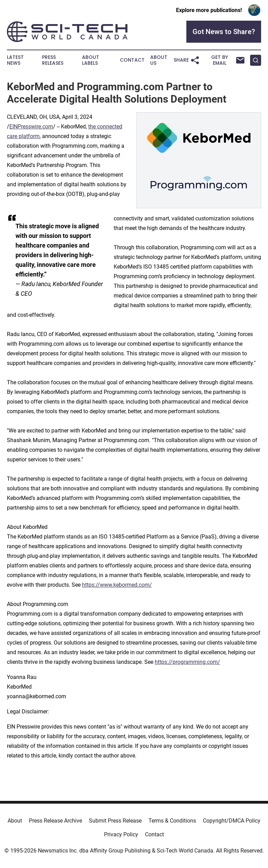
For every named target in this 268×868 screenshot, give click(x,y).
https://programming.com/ (187, 662)
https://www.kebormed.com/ (117, 585)
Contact (132, 60)
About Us (159, 60)
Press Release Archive (55, 821)
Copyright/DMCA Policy (232, 821)
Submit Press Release (115, 821)
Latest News (15, 60)
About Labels (91, 60)
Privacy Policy (121, 834)
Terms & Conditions (172, 821)
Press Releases (53, 60)
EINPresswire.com (31, 127)
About (15, 821)
